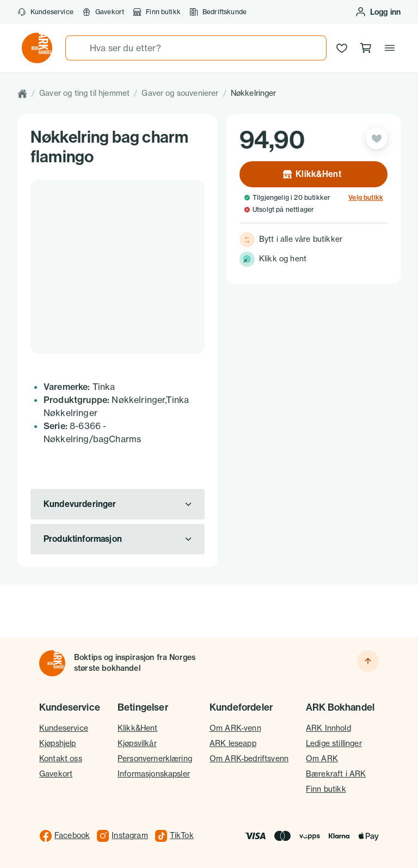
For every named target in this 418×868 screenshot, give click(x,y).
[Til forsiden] (52, 663)
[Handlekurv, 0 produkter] (366, 48)
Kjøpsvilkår (137, 743)
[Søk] (78, 48)
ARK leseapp (233, 743)
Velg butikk (366, 198)
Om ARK (322, 759)
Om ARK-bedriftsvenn (249, 759)
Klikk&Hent (138, 728)
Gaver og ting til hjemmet (84, 93)
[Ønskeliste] (342, 48)
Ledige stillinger (334, 743)
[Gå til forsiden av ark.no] (37, 48)
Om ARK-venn (235, 728)
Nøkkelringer (254, 93)
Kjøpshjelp (58, 743)
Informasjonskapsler (154, 774)
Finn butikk (157, 12)
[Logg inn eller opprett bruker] (378, 12)
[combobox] (196, 48)
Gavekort (103, 12)
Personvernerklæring (155, 759)
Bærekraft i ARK (336, 774)
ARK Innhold (328, 728)
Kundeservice (45, 12)
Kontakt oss (61, 759)
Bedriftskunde (218, 12)
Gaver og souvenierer (180, 93)
